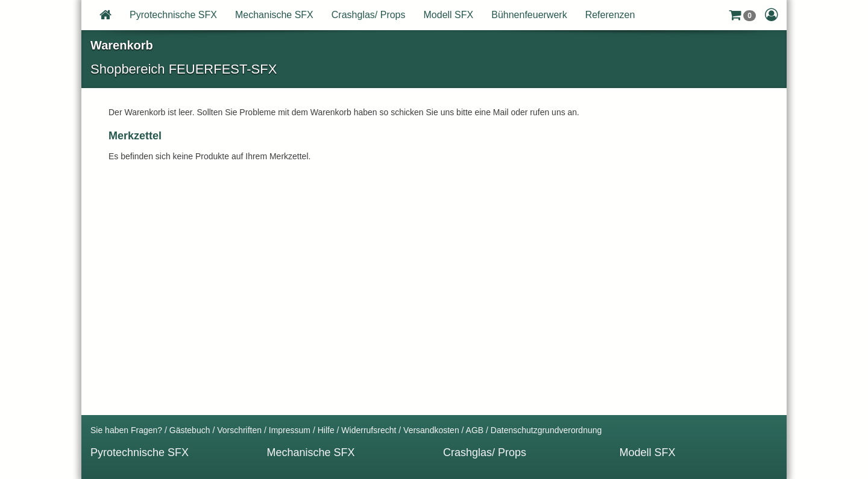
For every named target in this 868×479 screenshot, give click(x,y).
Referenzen (610, 15)
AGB (475, 430)
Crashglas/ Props (369, 15)
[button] (742, 15)
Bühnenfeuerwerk (529, 15)
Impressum (290, 430)
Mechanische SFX (274, 15)
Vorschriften (239, 430)
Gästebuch (190, 430)
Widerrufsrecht (369, 430)
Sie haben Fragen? (126, 430)
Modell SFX (449, 15)
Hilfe (326, 430)
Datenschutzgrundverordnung (546, 430)
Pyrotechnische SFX (173, 15)
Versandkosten (431, 430)
